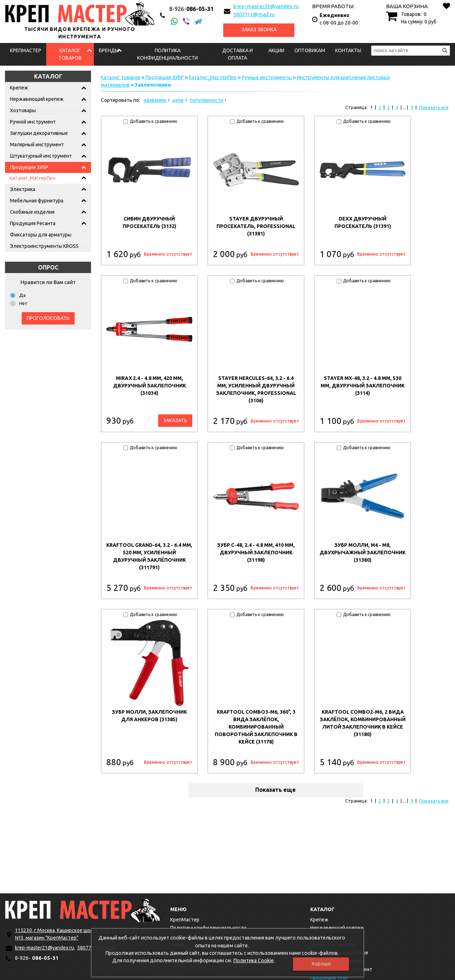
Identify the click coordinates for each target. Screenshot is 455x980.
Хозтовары (23, 110)
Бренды (109, 50)
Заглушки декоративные (39, 133)
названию (155, 100)
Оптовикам (310, 50)
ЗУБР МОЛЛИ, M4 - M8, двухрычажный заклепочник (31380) (363, 552)
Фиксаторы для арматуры (41, 235)
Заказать (175, 420)
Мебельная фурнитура (37, 201)
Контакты (348, 50)
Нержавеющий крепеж (37, 99)
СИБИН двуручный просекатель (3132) (149, 222)
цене (178, 100)
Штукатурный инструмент (41, 156)
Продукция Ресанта (33, 223)
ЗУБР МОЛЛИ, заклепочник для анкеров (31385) (149, 716)
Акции (276, 50)
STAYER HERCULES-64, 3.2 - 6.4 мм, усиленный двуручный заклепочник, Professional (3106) (256, 389)
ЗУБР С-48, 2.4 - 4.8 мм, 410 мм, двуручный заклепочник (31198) (256, 552)
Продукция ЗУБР (29, 167)
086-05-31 (191, 9)
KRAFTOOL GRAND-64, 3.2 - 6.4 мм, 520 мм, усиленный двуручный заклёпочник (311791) (149, 556)
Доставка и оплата (237, 54)
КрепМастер (26, 50)
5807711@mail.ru (254, 14)
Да (22, 295)
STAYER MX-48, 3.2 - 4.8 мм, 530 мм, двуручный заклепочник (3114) (363, 386)
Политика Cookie (253, 960)
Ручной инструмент (33, 122)
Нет (23, 303)
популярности (207, 100)
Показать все (434, 107)
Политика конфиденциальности (168, 54)
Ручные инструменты (267, 77)
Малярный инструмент (37, 145)
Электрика (23, 189)
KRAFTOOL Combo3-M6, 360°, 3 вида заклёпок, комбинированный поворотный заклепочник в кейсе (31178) (256, 727)
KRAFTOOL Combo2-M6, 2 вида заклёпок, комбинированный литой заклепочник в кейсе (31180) (363, 723)
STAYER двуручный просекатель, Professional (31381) (256, 226)
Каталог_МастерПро (33, 178)
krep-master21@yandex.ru (266, 6)
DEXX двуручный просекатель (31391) (363, 222)
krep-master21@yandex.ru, (45, 948)
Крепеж (19, 88)
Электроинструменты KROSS (44, 246)
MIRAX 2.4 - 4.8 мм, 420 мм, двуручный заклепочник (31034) (149, 386)
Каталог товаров (70, 54)
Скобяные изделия (32, 212)
